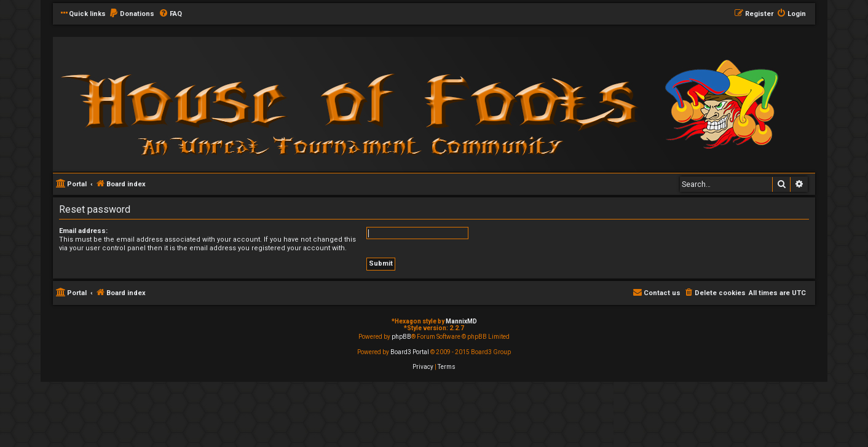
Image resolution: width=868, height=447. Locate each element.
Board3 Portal (410, 352)
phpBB (401, 337)
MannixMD (461, 321)
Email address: (83, 231)
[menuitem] (132, 14)
